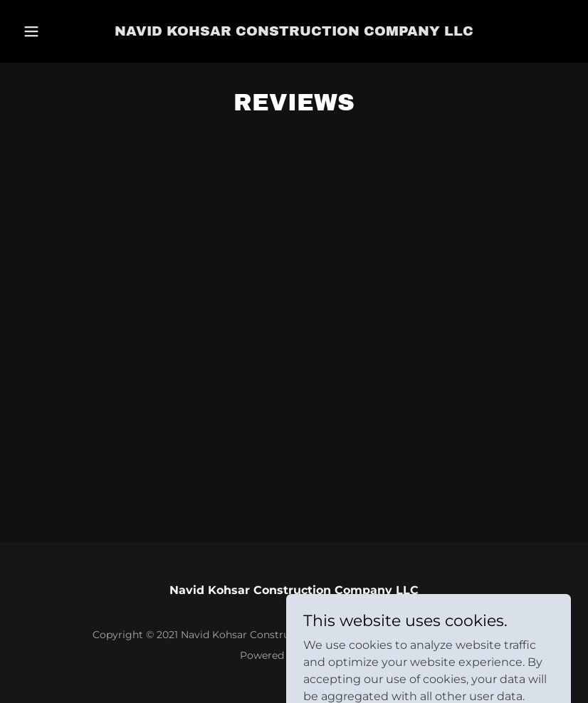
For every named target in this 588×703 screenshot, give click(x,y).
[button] (44, 31)
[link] (294, 32)
